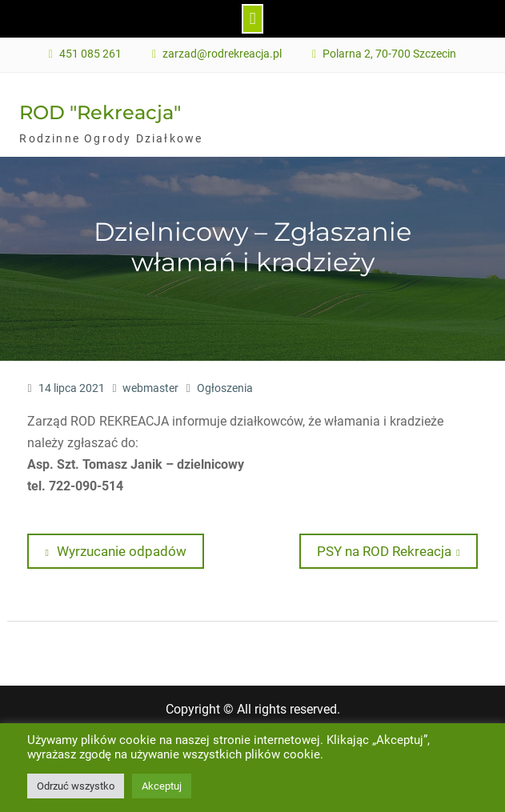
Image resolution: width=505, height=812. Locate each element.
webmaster (150, 388)
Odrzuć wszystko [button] (76, 786)
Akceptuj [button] (162, 786)
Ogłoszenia (225, 388)
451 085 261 (90, 54)
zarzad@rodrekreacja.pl (222, 54)
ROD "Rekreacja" (100, 112)
